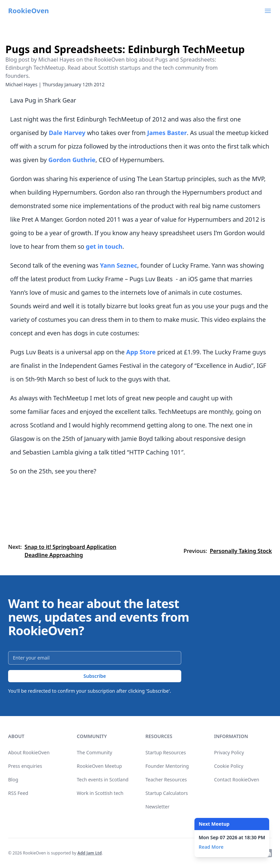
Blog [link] (13, 780)
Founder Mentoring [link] (167, 766)
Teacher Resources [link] (166, 780)
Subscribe (95, 676)
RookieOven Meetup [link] (99, 766)
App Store (141, 352)
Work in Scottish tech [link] (100, 793)
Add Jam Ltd (90, 853)
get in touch (104, 246)
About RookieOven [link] (29, 752)
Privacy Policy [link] (229, 752)
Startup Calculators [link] (167, 793)
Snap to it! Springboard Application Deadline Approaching (70, 551)
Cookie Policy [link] (229, 766)
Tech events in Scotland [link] (103, 780)
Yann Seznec (118, 265)
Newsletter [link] (157, 807)
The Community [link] (95, 752)
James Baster (167, 133)
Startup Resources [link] (166, 752)
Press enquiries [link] (25, 766)
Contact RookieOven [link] (237, 780)
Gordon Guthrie (72, 160)
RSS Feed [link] (18, 793)
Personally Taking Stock (241, 551)
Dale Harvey (67, 133)
